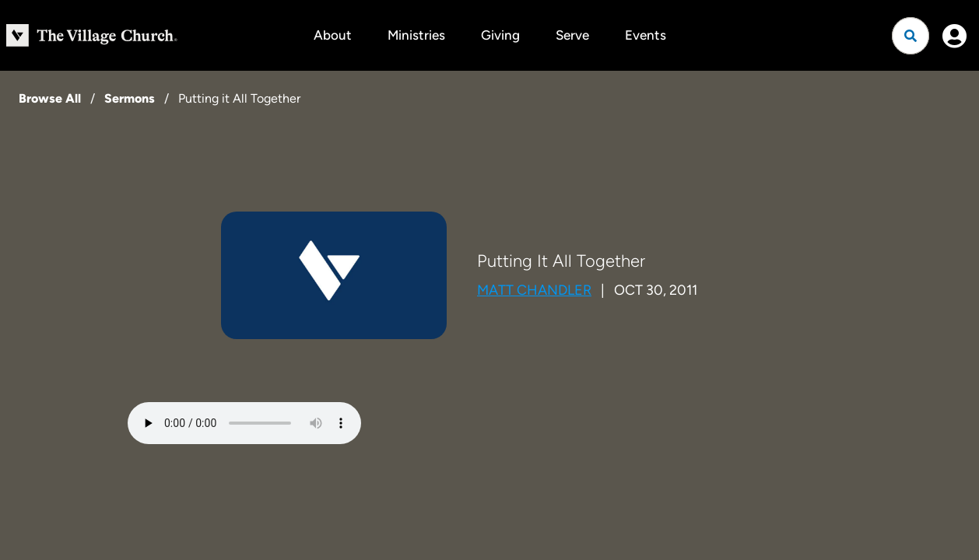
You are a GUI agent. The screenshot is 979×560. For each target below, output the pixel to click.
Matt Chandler (534, 290)
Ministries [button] (416, 35)
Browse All (50, 98)
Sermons (130, 98)
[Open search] (911, 36)
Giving (500, 35)
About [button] (333, 35)
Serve (572, 35)
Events (646, 35)
